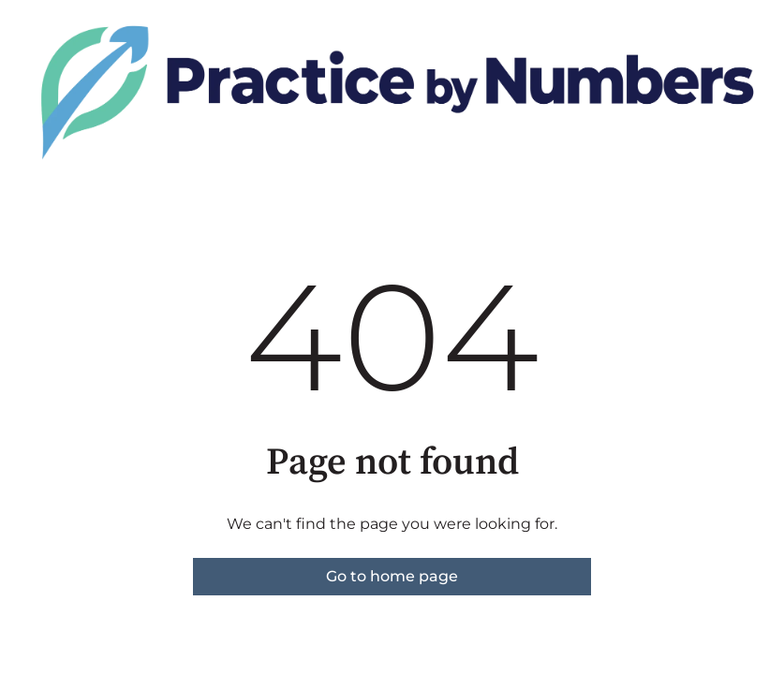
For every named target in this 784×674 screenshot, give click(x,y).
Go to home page (392, 576)
